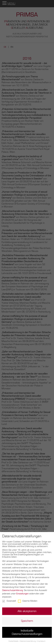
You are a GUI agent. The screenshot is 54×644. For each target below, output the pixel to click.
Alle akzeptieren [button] (27, 614)
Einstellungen (22, 596)
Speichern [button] (27, 623)
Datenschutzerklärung (13, 593)
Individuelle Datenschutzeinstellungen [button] (27, 635)
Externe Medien (28, 603)
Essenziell (9, 603)
